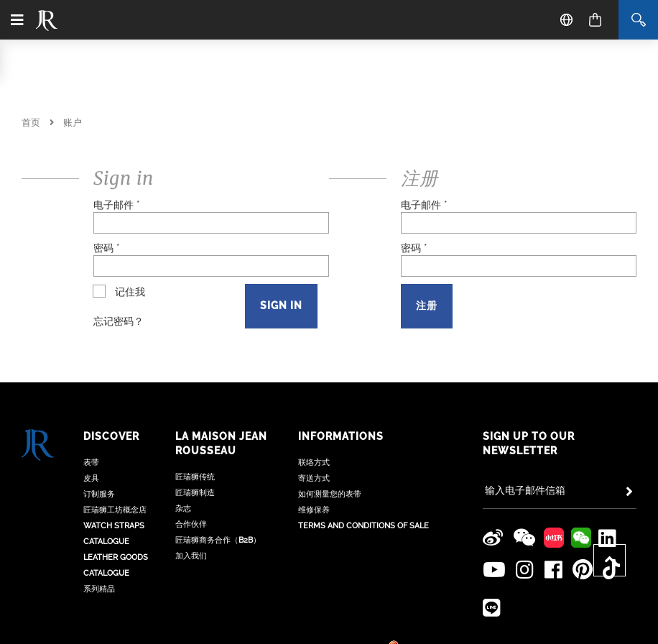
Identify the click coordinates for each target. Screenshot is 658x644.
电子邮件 (117, 205)
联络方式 (314, 470)
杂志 (183, 516)
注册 (427, 305)
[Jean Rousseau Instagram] (523, 569)
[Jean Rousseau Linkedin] (606, 538)
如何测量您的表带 (330, 501)
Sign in (281, 305)
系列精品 (99, 596)
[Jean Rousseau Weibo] (493, 538)
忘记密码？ (119, 321)
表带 (91, 470)
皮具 (91, 486)
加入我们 (191, 563)
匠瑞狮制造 (195, 500)
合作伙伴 (191, 532)
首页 (31, 123)
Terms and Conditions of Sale (363, 533)
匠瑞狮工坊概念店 (115, 517)
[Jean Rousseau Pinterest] (575, 569)
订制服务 (99, 501)
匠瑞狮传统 (195, 484)
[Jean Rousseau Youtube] (495, 569)
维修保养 (314, 517)
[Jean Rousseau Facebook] (549, 569)
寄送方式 (314, 486)
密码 (107, 248)
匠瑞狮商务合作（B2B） (218, 547)
